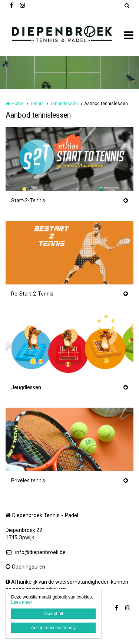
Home (18, 104)
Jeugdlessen (26, 387)
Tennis (37, 104)
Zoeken (127, 6)
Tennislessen (64, 104)
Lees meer (22, 602)
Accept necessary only (53, 628)
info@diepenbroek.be (36, 552)
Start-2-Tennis (28, 200)
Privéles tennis (28, 481)
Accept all (53, 614)
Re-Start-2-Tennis (32, 294)
